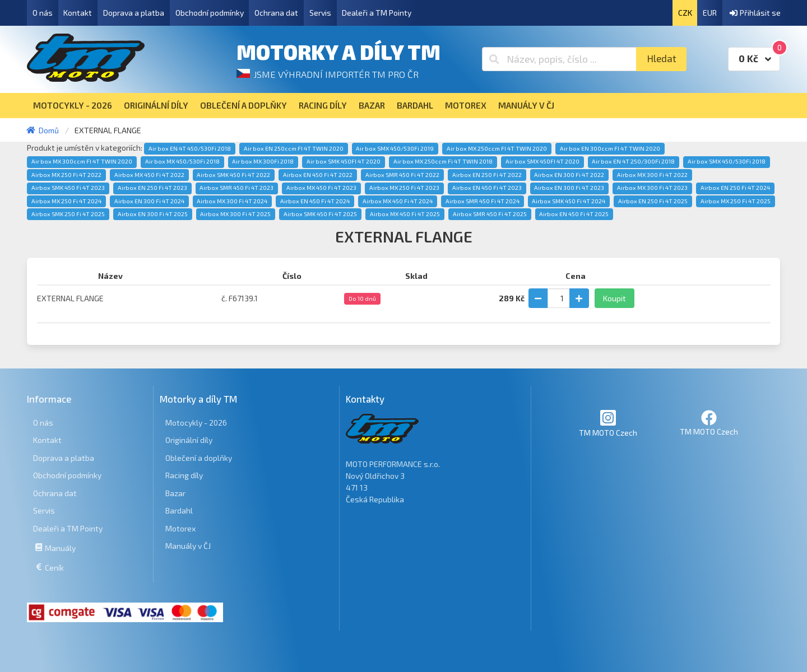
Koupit (614, 298)
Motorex (180, 528)
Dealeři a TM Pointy (377, 13)
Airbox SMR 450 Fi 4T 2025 (490, 214)
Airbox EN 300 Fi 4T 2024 (149, 201)
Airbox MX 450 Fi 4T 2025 (405, 214)
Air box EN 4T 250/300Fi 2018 (633, 161)
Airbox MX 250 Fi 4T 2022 (66, 175)
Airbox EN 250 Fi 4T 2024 (735, 188)
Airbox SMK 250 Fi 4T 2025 (68, 214)
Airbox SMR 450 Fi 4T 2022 (402, 175)
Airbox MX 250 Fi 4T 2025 (736, 201)
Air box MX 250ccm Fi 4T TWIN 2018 (443, 161)
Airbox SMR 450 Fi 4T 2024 (483, 201)
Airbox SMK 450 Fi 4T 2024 (569, 201)
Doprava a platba (134, 13)
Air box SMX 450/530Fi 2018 (727, 161)
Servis (320, 13)
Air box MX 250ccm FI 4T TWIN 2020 (497, 148)
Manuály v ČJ (188, 546)
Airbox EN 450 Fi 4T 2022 (318, 175)
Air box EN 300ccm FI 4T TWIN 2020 (610, 148)
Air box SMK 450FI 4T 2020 (344, 161)
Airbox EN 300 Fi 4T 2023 (569, 188)
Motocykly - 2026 (196, 423)
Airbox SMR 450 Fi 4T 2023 (236, 188)
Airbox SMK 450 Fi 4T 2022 (233, 175)
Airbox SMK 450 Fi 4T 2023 (68, 188)
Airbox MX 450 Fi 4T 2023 (321, 188)
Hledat (662, 59)
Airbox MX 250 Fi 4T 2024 (66, 201)
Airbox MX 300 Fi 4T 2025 (235, 214)
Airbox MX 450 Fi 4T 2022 (149, 175)
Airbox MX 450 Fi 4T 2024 (398, 201)
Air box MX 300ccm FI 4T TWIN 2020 (82, 161)
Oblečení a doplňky (199, 458)
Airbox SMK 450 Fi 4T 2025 (320, 214)
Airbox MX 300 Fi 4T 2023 (652, 188)
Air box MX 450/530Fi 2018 (182, 161)
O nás (43, 13)
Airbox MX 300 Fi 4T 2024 (232, 201)
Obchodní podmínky (210, 13)
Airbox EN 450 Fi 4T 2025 (574, 214)
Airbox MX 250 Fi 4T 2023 (404, 188)
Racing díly (184, 475)
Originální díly (189, 440)
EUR (710, 13)
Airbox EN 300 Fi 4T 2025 (153, 214)
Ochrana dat (276, 13)
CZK (685, 13)
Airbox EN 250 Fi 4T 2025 (653, 201)
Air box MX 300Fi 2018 (263, 161)
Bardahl (179, 510)
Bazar (175, 493)
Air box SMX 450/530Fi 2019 (395, 148)
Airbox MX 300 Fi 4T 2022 (652, 175)
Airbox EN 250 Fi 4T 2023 (152, 188)
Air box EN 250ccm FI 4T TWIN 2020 (294, 148)
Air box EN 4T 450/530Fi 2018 (190, 148)
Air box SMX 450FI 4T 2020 (542, 161)
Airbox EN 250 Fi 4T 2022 (487, 175)
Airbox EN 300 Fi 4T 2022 (569, 175)
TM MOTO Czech (608, 423)
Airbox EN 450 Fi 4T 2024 (315, 201)
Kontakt (78, 13)
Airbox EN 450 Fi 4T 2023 (487, 188)
